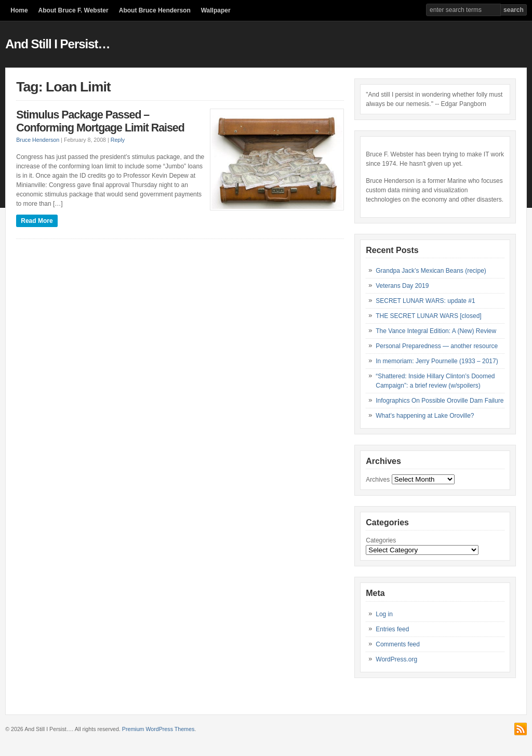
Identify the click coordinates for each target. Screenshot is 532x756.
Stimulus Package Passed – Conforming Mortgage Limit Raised (100, 122)
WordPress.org (396, 659)
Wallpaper (216, 10)
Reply (118, 140)
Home (19, 10)
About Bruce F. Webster (74, 10)
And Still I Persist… (57, 44)
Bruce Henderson (38, 140)
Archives (378, 480)
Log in (384, 614)
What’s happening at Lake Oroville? (425, 416)
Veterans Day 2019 (402, 286)
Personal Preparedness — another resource (437, 346)
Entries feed (392, 629)
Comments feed (398, 644)
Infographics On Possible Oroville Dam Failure (440, 401)
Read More (37, 221)
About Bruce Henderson (155, 10)
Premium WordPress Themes (158, 729)
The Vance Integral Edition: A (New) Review (436, 331)
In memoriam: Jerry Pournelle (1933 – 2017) (437, 361)
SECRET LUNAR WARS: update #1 (425, 301)
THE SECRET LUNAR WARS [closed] (428, 316)
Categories (381, 540)
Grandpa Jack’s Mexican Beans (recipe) (431, 271)
